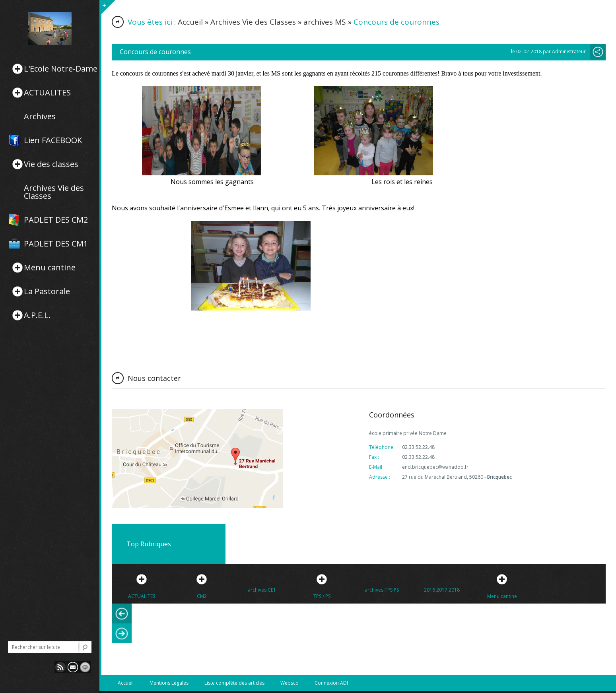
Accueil (190, 22)
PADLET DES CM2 (56, 220)
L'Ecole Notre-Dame (61, 69)
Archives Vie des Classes (54, 192)
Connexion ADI (331, 683)
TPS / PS (322, 596)
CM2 (202, 596)
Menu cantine (50, 268)
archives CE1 (262, 590)
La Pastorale (47, 291)
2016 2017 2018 (442, 590)
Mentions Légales (169, 683)
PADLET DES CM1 (56, 244)
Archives (40, 116)
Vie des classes (51, 164)
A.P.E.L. (37, 315)
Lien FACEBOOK (53, 140)
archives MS (325, 22)
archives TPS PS (382, 590)
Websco (290, 683)
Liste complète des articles (234, 683)
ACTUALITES (47, 93)
